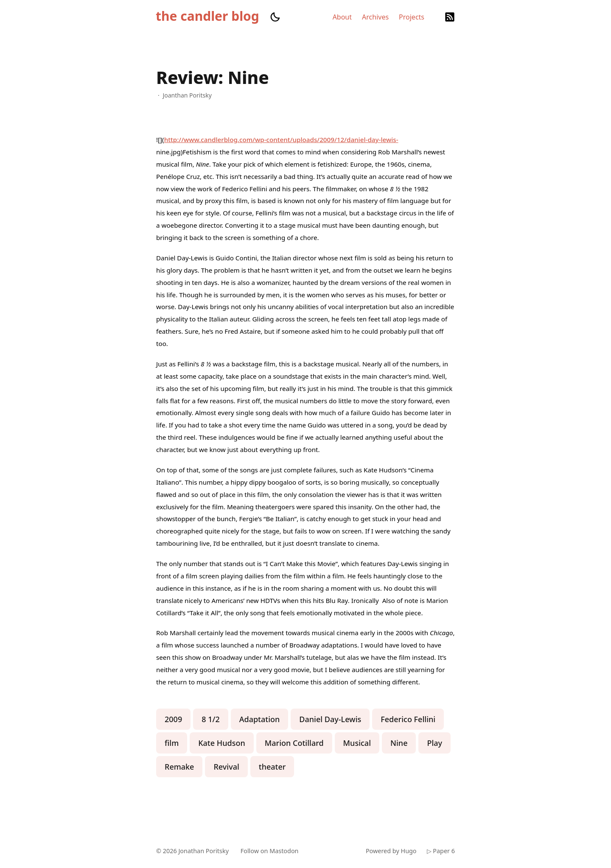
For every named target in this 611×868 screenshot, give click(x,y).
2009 (173, 719)
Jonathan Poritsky (203, 851)
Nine (399, 743)
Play (434, 743)
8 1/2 (211, 719)
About (342, 17)
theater (272, 767)
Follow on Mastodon (270, 851)
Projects (412, 17)
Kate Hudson (222, 743)
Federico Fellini (408, 719)
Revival (226, 767)
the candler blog (207, 16)
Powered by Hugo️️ (391, 851)
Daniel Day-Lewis (330, 719)
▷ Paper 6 (441, 851)
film (172, 743)
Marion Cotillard (294, 743)
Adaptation (260, 719)
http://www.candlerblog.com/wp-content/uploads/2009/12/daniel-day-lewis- (281, 140)
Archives (375, 17)
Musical (357, 743)
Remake (179, 767)
